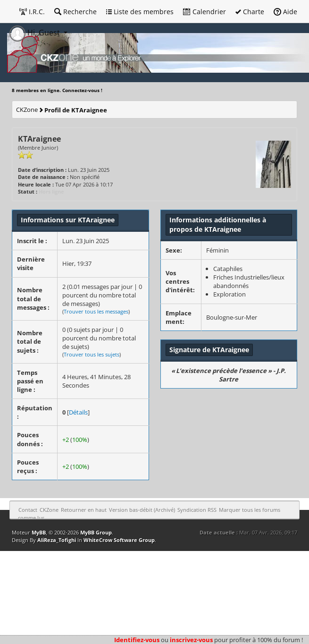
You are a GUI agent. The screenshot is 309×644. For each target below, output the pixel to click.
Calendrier (205, 12)
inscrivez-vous (191, 640)
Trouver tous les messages (96, 311)
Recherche (75, 12)
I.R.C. (32, 12)
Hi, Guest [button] (36, 33)
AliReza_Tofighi (57, 540)
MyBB (39, 532)
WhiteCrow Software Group (119, 540)
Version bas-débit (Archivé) (142, 510)
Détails (78, 412)
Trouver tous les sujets (92, 354)
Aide (285, 12)
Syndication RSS (197, 510)
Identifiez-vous (137, 640)
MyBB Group (96, 532)
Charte (250, 12)
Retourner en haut (84, 510)
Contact (28, 510)
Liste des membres (140, 12)
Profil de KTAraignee (76, 110)
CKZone (27, 110)
